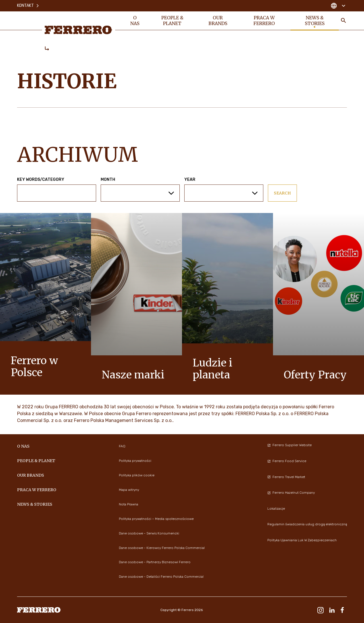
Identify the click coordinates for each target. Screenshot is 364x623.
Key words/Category (41, 180)
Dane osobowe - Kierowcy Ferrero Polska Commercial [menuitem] (162, 548)
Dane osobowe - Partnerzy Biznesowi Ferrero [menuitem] (155, 562)
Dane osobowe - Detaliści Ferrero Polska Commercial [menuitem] (161, 577)
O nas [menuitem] (135, 21)
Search (282, 193)
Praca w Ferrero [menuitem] (264, 21)
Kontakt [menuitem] (28, 6)
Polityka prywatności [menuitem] (135, 461)
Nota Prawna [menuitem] (129, 504)
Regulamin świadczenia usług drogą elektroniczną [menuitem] (307, 524)
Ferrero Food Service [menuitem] (287, 461)
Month (108, 180)
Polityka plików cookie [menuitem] (137, 475)
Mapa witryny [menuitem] (129, 490)
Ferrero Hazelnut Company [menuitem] (291, 493)
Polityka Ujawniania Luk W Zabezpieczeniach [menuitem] (302, 540)
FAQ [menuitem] (122, 446)
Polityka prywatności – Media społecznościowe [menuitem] (156, 519)
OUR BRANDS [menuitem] (218, 21)
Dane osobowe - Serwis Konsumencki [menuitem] (149, 533)
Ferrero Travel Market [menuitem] (286, 477)
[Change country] (338, 6)
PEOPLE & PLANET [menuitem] (172, 21)
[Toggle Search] (344, 21)
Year (190, 180)
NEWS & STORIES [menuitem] (315, 21)
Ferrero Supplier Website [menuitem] (289, 445)
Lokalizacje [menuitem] (276, 509)
